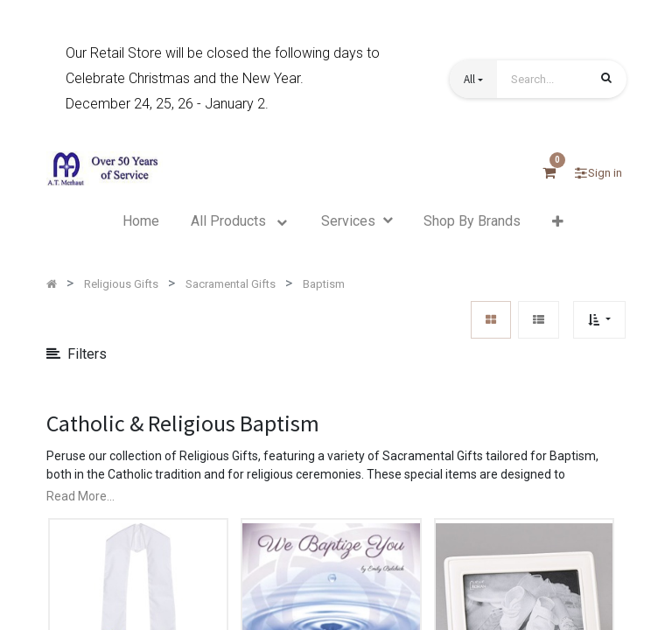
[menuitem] (141, 221)
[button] (473, 79)
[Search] (606, 80)
